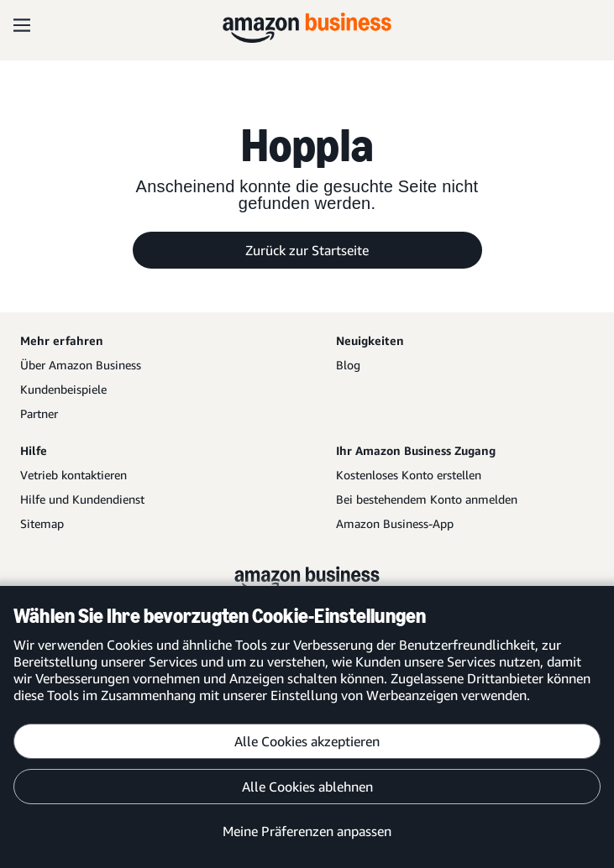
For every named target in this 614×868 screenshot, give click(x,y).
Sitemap (42, 523)
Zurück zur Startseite (307, 250)
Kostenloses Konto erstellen (409, 475)
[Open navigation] (22, 25)
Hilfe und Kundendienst (82, 499)
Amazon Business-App (395, 523)
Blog (348, 365)
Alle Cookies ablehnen (307, 787)
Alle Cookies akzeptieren (307, 741)
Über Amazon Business (81, 365)
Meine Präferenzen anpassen (307, 831)
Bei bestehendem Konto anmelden (427, 499)
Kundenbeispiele (63, 389)
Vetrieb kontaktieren (73, 475)
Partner (39, 413)
